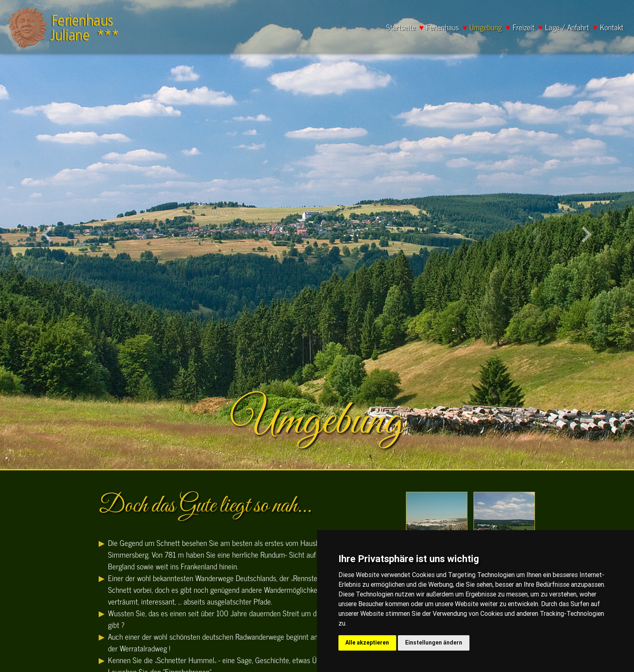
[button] (48, 235)
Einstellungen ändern (434, 643)
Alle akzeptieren (367, 643)
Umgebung (486, 27)
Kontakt (612, 27)
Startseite (401, 27)
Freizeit (524, 27)
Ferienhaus (443, 27)
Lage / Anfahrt (567, 27)
